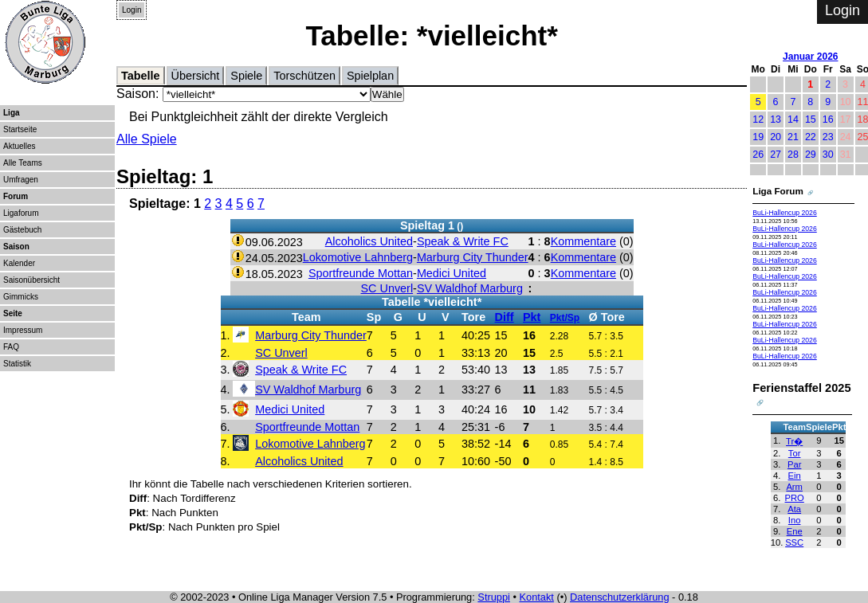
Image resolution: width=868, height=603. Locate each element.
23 (828, 137)
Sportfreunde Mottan (361, 273)
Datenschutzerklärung (619, 597)
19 (758, 137)
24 (846, 137)
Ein (795, 476)
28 (793, 155)
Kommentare (583, 241)
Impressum (23, 330)
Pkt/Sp (565, 318)
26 (758, 155)
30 (828, 155)
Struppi (494, 597)
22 (811, 137)
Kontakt (537, 597)
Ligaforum (21, 213)
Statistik (17, 364)
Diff (505, 317)
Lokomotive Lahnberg (358, 257)
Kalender (19, 263)
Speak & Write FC (463, 241)
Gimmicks (21, 297)
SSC (794, 542)
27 (776, 155)
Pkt (532, 317)
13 (776, 119)
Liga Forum (778, 191)
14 (793, 119)
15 (811, 119)
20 (776, 137)
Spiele (246, 76)
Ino (795, 520)
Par (794, 464)
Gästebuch (22, 230)
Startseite (20, 129)
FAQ (11, 347)
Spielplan (370, 76)
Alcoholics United (369, 241)
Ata (794, 509)
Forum (16, 196)
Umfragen (21, 180)
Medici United (452, 273)
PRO (795, 498)
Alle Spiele (147, 139)
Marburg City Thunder (473, 257)
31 (846, 155)
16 (828, 119)
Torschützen (304, 76)
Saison (16, 247)
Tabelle (141, 76)
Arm (794, 487)
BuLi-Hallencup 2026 (785, 213)
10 (846, 102)
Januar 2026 (810, 57)
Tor (795, 453)
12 (758, 119)
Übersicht (196, 76)
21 (793, 137)
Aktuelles (20, 146)
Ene (795, 531)
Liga (12, 113)
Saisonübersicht (31, 280)
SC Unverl (387, 288)
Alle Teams (23, 163)
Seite (13, 313)
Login (132, 10)
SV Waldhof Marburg (470, 288)
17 (846, 119)
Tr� (794, 441)
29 (811, 155)
